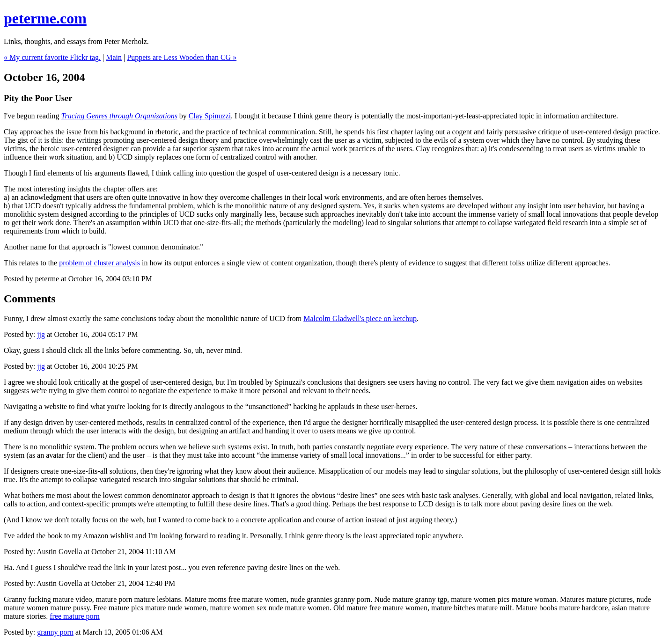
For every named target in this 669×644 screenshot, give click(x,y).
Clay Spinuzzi (210, 116)
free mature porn (75, 616)
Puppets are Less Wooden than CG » (182, 57)
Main (114, 57)
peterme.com (45, 18)
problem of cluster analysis (99, 263)
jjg (41, 334)
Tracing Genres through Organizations (119, 116)
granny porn (55, 632)
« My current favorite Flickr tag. (52, 57)
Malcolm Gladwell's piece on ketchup (360, 318)
